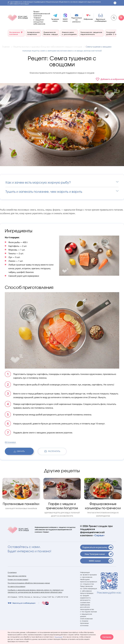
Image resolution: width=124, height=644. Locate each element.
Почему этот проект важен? (18, 580)
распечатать (52, 451)
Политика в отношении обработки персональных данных (29, 583)
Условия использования (16, 587)
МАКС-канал (101, 561)
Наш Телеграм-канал (99, 554)
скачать (19, 451)
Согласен (107, 637)
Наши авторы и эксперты (17, 576)
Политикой (59, 637)
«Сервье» (99, 535)
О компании (12, 572)
